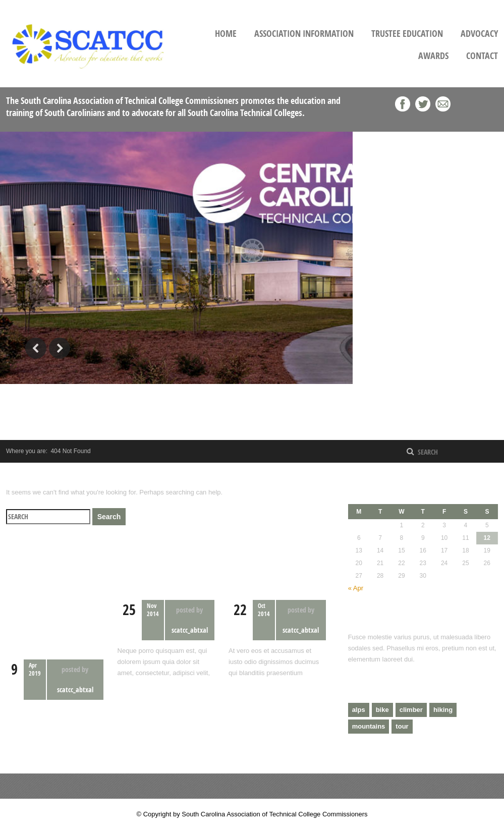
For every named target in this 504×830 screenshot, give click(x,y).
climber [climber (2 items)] (411, 710)
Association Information (304, 34)
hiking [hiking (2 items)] (443, 710)
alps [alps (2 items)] (359, 710)
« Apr (356, 588)
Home (226, 34)
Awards (433, 56)
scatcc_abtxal (75, 689)
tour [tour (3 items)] (402, 726)
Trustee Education (407, 34)
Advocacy (479, 34)
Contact (482, 56)
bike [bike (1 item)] (382, 710)
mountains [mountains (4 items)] (369, 726)
